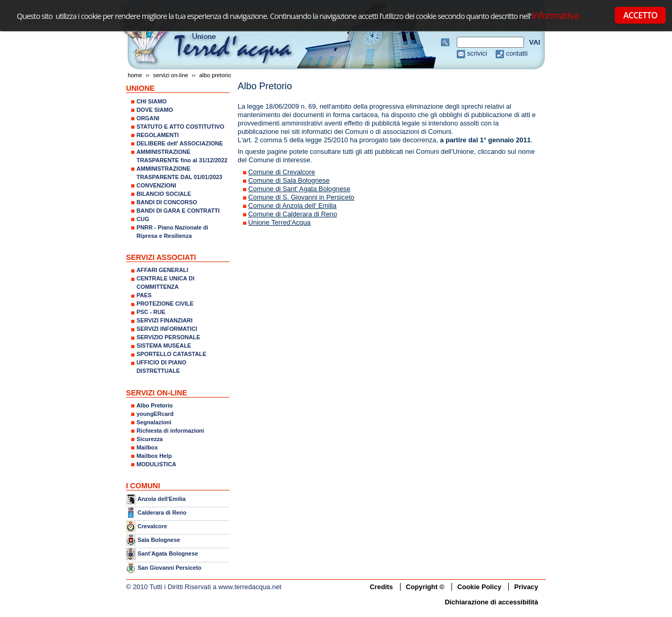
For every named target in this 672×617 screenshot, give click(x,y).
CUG (143, 219)
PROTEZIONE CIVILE (165, 304)
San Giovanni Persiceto (169, 568)
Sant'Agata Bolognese (168, 554)
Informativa (555, 15)
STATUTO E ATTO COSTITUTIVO (180, 127)
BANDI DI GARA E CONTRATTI (178, 211)
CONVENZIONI (156, 185)
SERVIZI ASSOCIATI (161, 257)
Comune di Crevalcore (282, 172)
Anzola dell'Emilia (162, 499)
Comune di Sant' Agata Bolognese (300, 189)
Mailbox (147, 447)
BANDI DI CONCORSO (167, 202)
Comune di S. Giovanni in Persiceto (301, 197)
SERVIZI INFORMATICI (167, 329)
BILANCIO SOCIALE (164, 194)
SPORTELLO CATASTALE (171, 354)
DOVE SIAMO (155, 110)
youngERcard (155, 414)
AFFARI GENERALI (162, 270)
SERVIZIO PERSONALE (168, 337)
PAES (144, 295)
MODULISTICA (156, 464)
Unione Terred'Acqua (280, 222)
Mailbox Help (154, 456)
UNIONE (140, 88)
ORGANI (148, 118)
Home (135, 75)
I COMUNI (143, 486)
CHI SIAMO (151, 101)
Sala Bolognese (159, 540)
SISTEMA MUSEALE (164, 346)
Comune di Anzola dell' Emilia (292, 206)
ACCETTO (640, 15)
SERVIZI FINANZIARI (165, 320)
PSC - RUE (151, 312)
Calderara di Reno (162, 512)
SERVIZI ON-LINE (171, 75)
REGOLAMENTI (157, 135)
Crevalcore (152, 526)
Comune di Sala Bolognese (289, 180)
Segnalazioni (154, 422)
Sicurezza (150, 439)
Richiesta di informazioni (170, 431)
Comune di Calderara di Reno (293, 214)
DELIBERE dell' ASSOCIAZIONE (180, 143)
